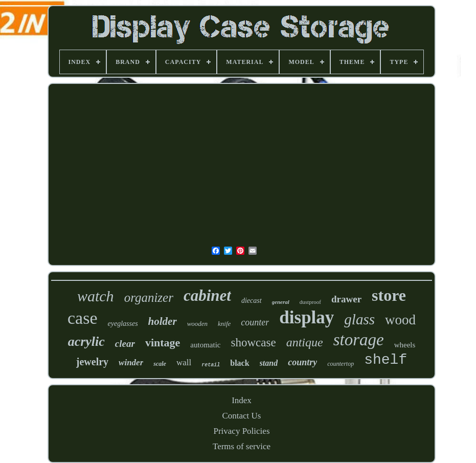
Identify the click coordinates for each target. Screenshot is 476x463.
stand (269, 363)
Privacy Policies (241, 431)
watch (96, 296)
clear (125, 344)
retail (211, 365)
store (389, 295)
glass (359, 319)
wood (400, 320)
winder (131, 362)
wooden (197, 324)
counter (255, 322)
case (83, 318)
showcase (254, 343)
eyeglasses (123, 324)
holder (163, 321)
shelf (386, 360)
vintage (163, 343)
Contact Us (241, 416)
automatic (205, 345)
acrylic (86, 341)
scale (160, 364)
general (281, 302)
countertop (341, 364)
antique (305, 342)
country (302, 362)
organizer (149, 297)
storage (359, 340)
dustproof (310, 302)
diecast (252, 301)
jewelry (92, 362)
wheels (405, 345)
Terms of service (242, 446)
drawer (346, 299)
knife (224, 324)
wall (184, 362)
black (240, 363)
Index (242, 400)
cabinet (207, 295)
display (307, 317)
